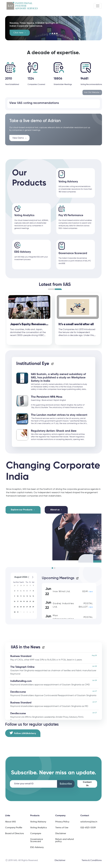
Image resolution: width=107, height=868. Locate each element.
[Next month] (33, 577)
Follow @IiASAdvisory (23, 733)
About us (55, 510)
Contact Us (87, 784)
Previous (3, 320)
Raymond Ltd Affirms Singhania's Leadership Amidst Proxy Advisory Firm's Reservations (53, 716)
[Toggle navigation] (98, 6)
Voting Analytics (39, 827)
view (91, 592)
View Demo (20, 138)
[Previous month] (29, 577)
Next (104, 320)
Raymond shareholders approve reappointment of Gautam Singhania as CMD (53, 682)
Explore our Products (22, 510)
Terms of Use (62, 827)
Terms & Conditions (92, 860)
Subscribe (66, 784)
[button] (50, 33)
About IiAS (10, 822)
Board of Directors (14, 833)
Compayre (36, 833)
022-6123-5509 (88, 827)
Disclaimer (61, 833)
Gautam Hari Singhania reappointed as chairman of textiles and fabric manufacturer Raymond (53, 670)
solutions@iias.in (89, 822)
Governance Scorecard (37, 840)
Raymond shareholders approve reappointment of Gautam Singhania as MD (53, 704)
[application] (24, 595)
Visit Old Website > (92, 92)
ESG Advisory (37, 847)
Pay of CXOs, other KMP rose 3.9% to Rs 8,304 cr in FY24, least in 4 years (53, 657)
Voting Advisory (38, 822)
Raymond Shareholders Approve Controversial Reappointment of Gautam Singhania (53, 693)
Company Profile (14, 827)
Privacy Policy (62, 822)
